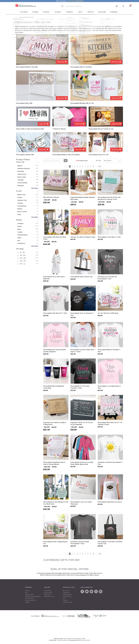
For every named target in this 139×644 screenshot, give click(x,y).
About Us (27, 591)
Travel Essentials (28, 183)
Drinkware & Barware (28, 168)
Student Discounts (68, 602)
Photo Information (68, 595)
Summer (28, 197)
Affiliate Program (29, 598)
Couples (28, 232)
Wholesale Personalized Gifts (33, 596)
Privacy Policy (48, 591)
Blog (26, 593)
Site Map (27, 602)
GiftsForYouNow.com (63, 640)
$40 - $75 (23, 261)
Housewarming (28, 206)
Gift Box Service (67, 596)
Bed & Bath (28, 171)
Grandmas (28, 223)
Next (100, 166)
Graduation (114, 12)
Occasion (58, 12)
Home (17, 17)
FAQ (64, 598)
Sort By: (98, 160)
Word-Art (91, 12)
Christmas (28, 203)
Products (46, 12)
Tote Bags (28, 180)
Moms (28, 229)
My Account (66, 591)
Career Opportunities (31, 600)
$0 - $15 (22, 252)
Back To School (28, 211)
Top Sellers (24, 12)
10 (93, 166)
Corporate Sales (29, 595)
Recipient (70, 12)
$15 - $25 (23, 255)
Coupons (65, 600)
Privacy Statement (81, 575)
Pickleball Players (28, 235)
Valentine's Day (28, 200)
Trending (35, 12)
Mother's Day (28, 194)
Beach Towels (28, 177)
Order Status (66, 593)
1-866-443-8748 (85, 640)
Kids (28, 240)
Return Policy (47, 595)
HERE (91, 575)
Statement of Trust (49, 596)
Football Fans (28, 243)
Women (28, 226)
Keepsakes (28, 185)
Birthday (28, 209)
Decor (80, 12)
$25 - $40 (23, 258)
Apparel (28, 166)
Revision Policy (48, 593)
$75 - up (23, 264)
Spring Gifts (102, 12)
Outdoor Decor (28, 174)
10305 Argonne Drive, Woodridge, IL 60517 (74, 639)
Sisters (28, 238)
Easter (28, 214)
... (96, 166)
